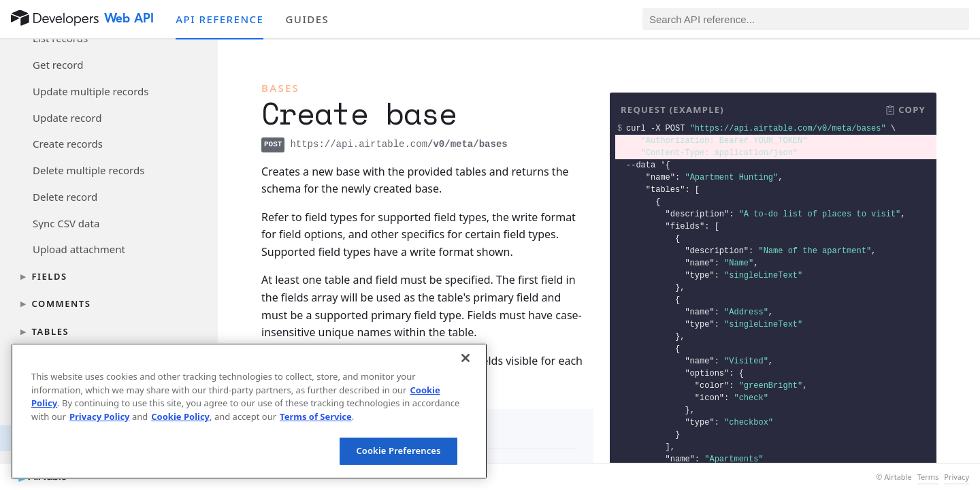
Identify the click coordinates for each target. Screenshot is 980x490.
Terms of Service (316, 416)
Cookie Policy (180, 416)
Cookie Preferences (398, 451)
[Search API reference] (806, 19)
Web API (129, 18)
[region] (249, 411)
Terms (928, 477)
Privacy (957, 477)
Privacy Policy (100, 416)
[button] (905, 110)
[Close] (465, 358)
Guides (307, 19)
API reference (219, 19)
